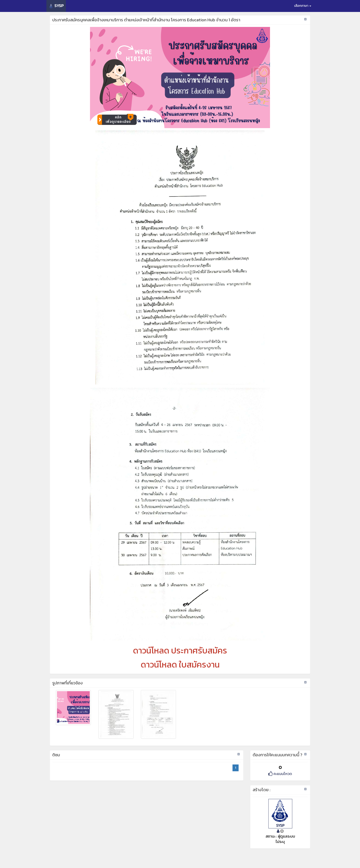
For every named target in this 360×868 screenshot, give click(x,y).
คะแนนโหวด (280, 774)
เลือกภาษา (303, 6)
